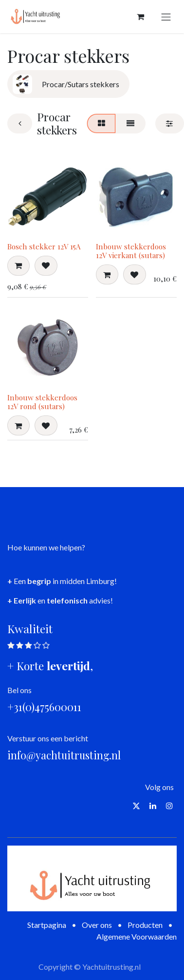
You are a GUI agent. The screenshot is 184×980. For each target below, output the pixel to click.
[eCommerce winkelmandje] (140, 17)
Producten (145, 925)
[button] (18, 265)
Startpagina (47, 925)
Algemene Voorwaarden (137, 936)
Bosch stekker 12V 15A (44, 246)
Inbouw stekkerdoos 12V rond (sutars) (42, 402)
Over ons (97, 925)
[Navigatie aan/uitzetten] (166, 17)
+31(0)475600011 (44, 707)
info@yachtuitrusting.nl (64, 755)
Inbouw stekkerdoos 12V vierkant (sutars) (131, 251)
